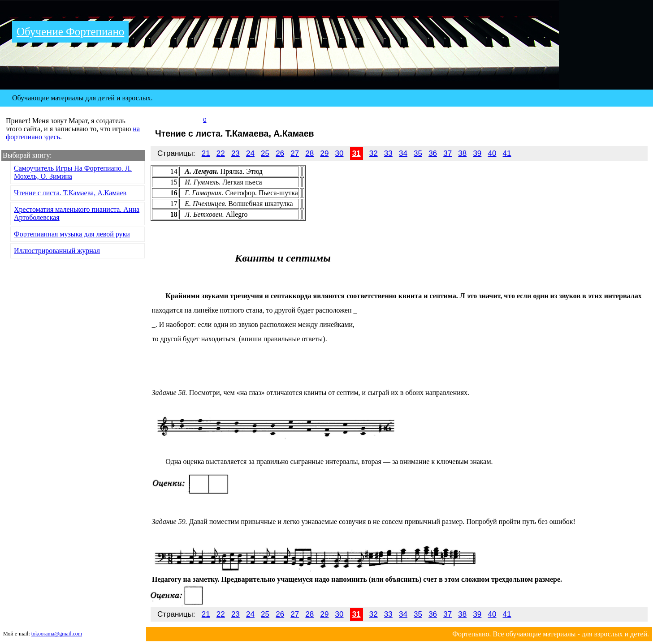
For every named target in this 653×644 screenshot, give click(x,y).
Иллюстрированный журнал (57, 251)
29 (324, 153)
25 (265, 153)
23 (236, 153)
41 (507, 153)
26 (280, 153)
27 (295, 153)
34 (403, 153)
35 (418, 153)
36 (433, 153)
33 (388, 153)
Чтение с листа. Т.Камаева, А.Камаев (70, 193)
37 (448, 153)
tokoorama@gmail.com (57, 634)
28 (309, 153)
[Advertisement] (544, 98)
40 (492, 153)
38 (462, 153)
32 (374, 153)
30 (339, 153)
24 (250, 153)
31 (357, 153)
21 (206, 153)
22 (221, 153)
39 (477, 153)
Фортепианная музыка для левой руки (72, 234)
